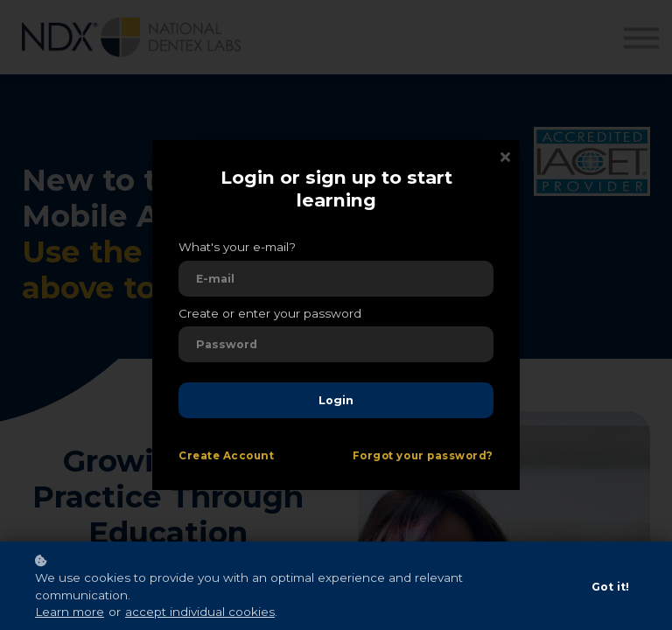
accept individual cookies (200, 612)
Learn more (70, 612)
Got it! (610, 587)
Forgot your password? (423, 456)
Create (199, 456)
